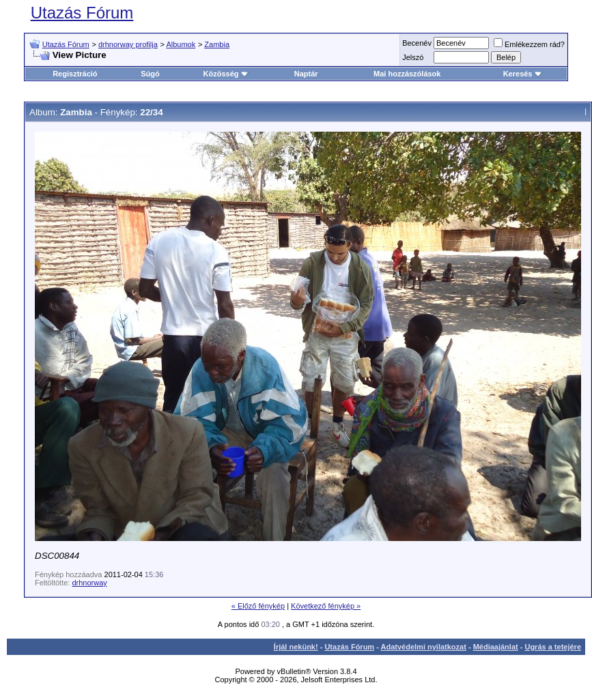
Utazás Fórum (82, 13)
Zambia (217, 44)
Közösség (226, 74)
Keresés (523, 74)
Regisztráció (75, 74)
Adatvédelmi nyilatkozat (424, 647)
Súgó (150, 74)
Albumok (181, 44)
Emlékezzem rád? (529, 44)
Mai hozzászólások (407, 74)
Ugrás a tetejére (553, 647)
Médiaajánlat (496, 647)
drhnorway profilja (128, 44)
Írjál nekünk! (296, 647)
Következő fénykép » (326, 606)
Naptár (306, 74)
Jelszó (413, 57)
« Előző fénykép (258, 606)
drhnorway (89, 583)
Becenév (417, 43)
